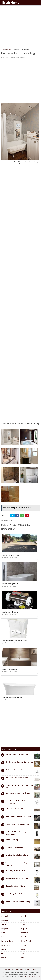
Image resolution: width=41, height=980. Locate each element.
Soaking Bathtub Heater (10, 612)
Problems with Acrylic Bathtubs (12, 698)
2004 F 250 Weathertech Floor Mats (18, 816)
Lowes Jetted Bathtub (9, 669)
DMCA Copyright (25, 970)
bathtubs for (8, 521)
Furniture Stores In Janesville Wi (17, 855)
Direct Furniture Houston (14, 847)
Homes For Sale (26, 941)
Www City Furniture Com (14, 809)
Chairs (23, 924)
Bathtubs (5, 57)
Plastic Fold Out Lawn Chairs (15, 770)
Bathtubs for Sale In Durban (11, 555)
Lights (23, 949)
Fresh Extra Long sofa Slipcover (17, 778)
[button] (38, 3)
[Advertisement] (20, 28)
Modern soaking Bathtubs (11, 584)
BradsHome (11, 3)
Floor (3, 933)
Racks (3, 953)
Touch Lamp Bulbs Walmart (15, 894)
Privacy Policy (15, 970)
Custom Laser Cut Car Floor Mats (17, 878)
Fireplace (24, 929)
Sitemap (8, 970)
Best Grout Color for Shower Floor (17, 824)
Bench (23, 920)
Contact (34, 970)
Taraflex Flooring (12, 840)
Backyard (4, 916)
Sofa (22, 958)
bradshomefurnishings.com (32, 976)
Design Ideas (6, 929)
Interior (23, 945)
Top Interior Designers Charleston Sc (19, 793)
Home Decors (25, 937)
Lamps (3, 949)
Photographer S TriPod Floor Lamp (18, 902)
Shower (4, 958)
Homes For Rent (7, 941)
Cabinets (4, 924)
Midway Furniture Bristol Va (15, 886)
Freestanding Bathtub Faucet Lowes (14, 641)
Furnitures (24, 933)
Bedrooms (5, 920)
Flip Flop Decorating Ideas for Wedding (19, 762)
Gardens (4, 937)
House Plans (5, 945)
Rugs (22, 953)
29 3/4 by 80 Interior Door (15, 871)
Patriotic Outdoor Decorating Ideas (18, 754)
